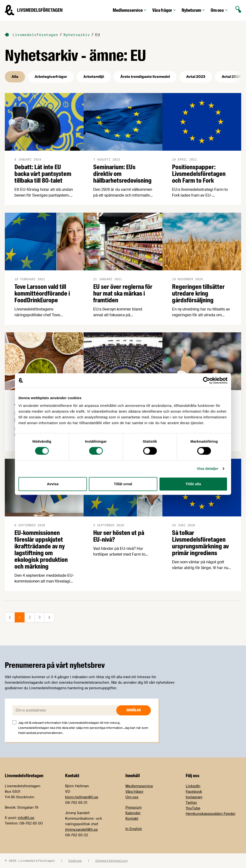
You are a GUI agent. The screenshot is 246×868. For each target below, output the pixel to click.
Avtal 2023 (196, 77)
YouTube (193, 808)
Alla (15, 77)
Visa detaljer (207, 468)
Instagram (194, 797)
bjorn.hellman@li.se (82, 797)
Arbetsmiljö (94, 77)
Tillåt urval (123, 484)
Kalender (133, 813)
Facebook (194, 792)
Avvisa (53, 484)
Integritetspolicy (111, 861)
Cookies (75, 861)
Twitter (191, 803)
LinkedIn (193, 786)
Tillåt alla (193, 484)
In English (134, 829)
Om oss (220, 10)
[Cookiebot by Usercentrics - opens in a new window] (206, 380)
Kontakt (132, 818)
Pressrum (133, 807)
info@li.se (26, 818)
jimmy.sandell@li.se (81, 830)
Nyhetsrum (194, 10)
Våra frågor (165, 10)
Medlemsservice (130, 10)
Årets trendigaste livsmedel (145, 77)
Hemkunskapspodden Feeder (211, 814)
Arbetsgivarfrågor (51, 77)
